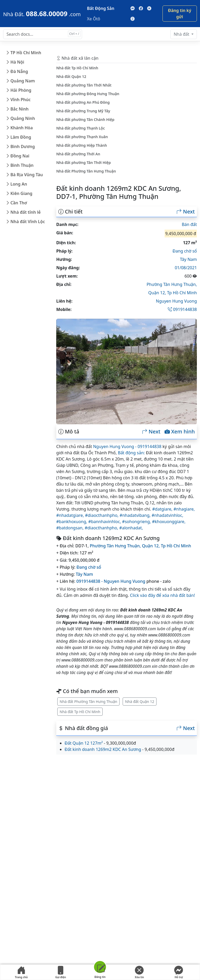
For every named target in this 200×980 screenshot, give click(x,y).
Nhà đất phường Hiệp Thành (82, 145)
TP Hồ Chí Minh (26, 53)
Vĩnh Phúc (21, 100)
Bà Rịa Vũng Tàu (27, 175)
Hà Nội (17, 62)
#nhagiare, (184, 509)
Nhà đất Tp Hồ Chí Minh (80, 712)
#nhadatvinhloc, (167, 515)
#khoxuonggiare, (169, 522)
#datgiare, (163, 509)
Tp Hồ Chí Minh (182, 293)
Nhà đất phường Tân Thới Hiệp (83, 163)
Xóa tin (139, 972)
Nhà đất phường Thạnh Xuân (82, 137)
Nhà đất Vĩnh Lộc (28, 222)
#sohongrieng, (137, 522)
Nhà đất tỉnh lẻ (26, 212)
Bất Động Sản (101, 8)
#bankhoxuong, (72, 522)
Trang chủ (21, 972)
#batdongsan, (70, 528)
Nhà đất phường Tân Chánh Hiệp (85, 120)
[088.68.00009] (42, 14)
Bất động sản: (131, 453)
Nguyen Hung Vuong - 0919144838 (127, 446)
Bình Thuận (22, 165)
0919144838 (182, 309)
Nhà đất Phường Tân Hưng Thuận (88, 702)
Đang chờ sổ (185, 251)
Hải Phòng (21, 90)
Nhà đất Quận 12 (140, 702)
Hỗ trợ (179, 972)
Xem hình (180, 432)
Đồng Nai (20, 156)
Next (186, 212)
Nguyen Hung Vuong (177, 301)
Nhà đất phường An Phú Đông (83, 102)
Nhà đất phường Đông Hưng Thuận (88, 94)
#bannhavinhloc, (105, 522)
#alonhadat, (131, 528)
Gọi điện (61, 972)
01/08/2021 (186, 268)
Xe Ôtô (94, 19)
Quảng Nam (23, 81)
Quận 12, (158, 293)
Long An (19, 184)
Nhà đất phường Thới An (78, 154)
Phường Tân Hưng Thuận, (172, 284)
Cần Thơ (19, 203)
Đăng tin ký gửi (180, 14)
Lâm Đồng (21, 137)
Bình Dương (23, 146)
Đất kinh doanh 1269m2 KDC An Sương (103, 749)
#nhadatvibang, (136, 515)
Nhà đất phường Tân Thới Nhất (84, 85)
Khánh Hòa (22, 128)
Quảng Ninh (23, 118)
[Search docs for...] (43, 34)
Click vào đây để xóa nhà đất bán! (162, 595)
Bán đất (189, 224)
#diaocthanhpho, (102, 515)
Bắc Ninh (20, 109)
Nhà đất (182, 34)
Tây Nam (188, 259)
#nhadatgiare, (71, 515)
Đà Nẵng (19, 71)
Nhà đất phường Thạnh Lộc (81, 128)
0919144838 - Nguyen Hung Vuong (111, 581)
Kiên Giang (21, 193)
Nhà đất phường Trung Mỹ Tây (83, 111)
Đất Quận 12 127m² (84, 743)
